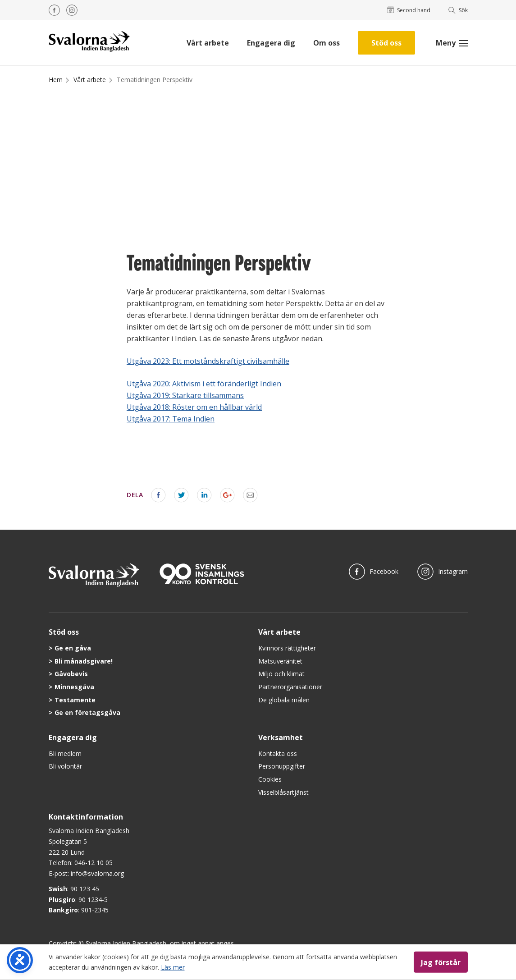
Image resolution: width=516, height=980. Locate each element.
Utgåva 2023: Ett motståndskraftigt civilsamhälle (208, 361)
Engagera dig (271, 43)
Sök (458, 10)
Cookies (270, 779)
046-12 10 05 (94, 863)
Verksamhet (281, 737)
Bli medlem (65, 753)
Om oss (326, 43)
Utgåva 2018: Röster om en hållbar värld (194, 407)
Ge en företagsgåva (87, 712)
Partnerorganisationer (290, 687)
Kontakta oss (278, 753)
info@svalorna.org (97, 873)
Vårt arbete (208, 43)
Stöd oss (386, 43)
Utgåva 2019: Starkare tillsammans (185, 395)
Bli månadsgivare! (84, 661)
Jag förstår (441, 962)
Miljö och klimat (281, 674)
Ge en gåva (73, 648)
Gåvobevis (71, 674)
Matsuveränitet (280, 661)
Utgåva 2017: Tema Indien (171, 419)
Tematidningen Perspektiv (155, 80)
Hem (56, 80)
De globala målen (284, 700)
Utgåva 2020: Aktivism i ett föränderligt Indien (204, 384)
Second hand (409, 10)
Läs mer (173, 967)
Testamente (75, 700)
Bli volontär (65, 766)
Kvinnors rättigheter (287, 648)
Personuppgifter (282, 766)
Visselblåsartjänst (283, 792)
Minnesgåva (74, 687)
